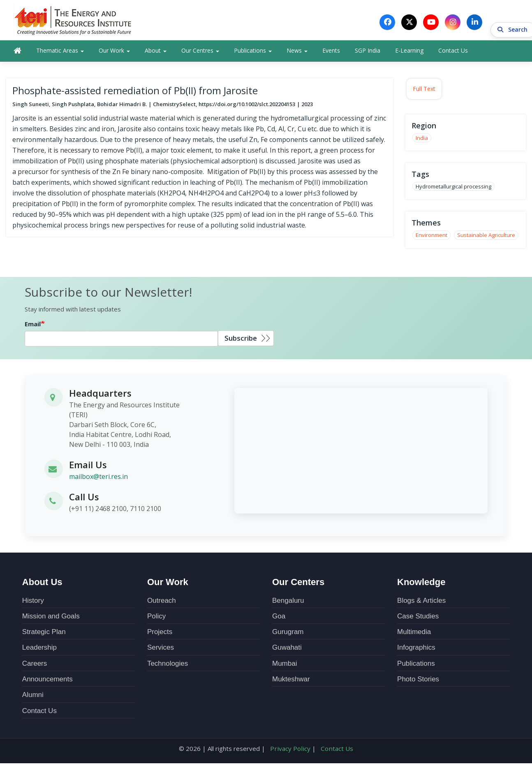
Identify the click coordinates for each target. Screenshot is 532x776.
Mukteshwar (291, 680)
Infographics (416, 649)
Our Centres (200, 52)
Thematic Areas (60, 52)
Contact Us (453, 52)
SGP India (368, 52)
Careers (35, 665)
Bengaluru (288, 602)
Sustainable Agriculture (486, 237)
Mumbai (285, 665)
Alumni (33, 696)
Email (33, 325)
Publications (253, 52)
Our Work (114, 52)
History (33, 602)
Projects (160, 633)
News (297, 52)
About (156, 52)
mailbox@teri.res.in (98, 478)
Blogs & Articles (421, 602)
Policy (156, 617)
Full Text (424, 90)
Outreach (162, 602)
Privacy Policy (291, 750)
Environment (431, 237)
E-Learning (409, 52)
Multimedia (414, 633)
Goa (279, 617)
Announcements (47, 680)
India (422, 139)
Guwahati (287, 649)
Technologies (168, 665)
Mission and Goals (51, 617)
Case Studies (418, 617)
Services (161, 649)
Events (331, 52)
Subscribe (241, 340)
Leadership (39, 649)
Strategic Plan (44, 633)
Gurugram (288, 633)
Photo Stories (418, 680)
